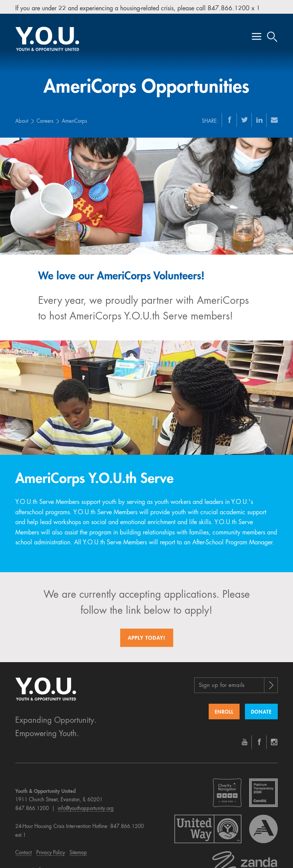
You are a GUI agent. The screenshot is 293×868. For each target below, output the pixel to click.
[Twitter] (245, 116)
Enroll (224, 708)
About (22, 118)
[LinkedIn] (259, 116)
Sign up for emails (222, 682)
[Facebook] (230, 116)
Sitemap (78, 850)
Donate (261, 708)
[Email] (274, 116)
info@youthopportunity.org (86, 805)
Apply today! (147, 635)
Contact (23, 850)
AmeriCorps (74, 118)
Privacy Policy (51, 850)
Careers (45, 118)
